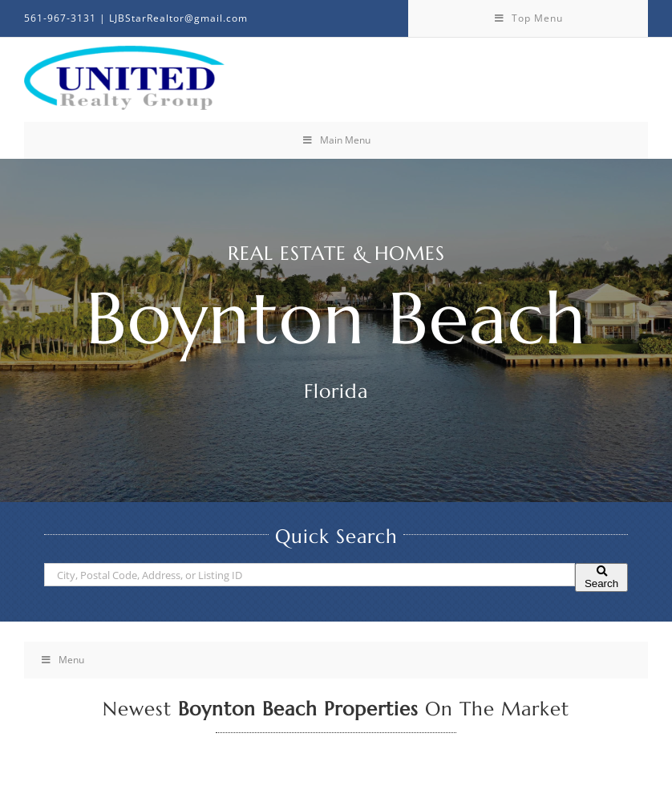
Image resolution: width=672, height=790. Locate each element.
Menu (62, 660)
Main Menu (336, 140)
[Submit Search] (601, 577)
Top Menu (528, 18)
